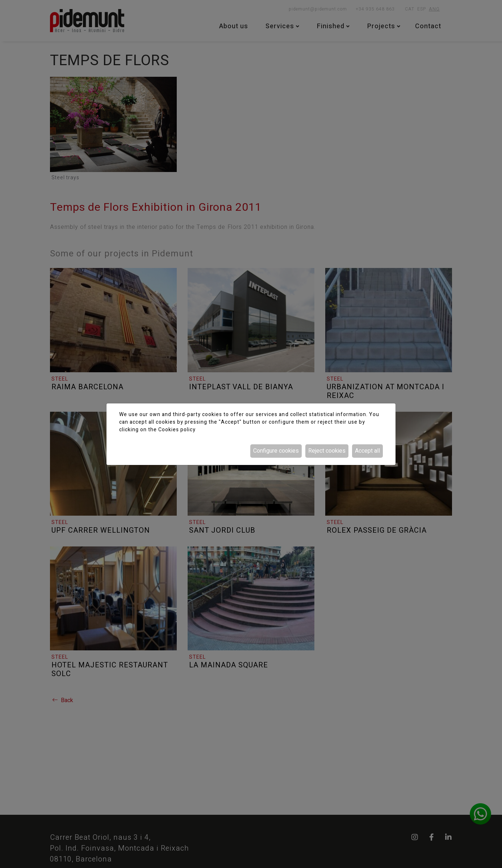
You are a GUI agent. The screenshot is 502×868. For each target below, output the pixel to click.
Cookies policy (177, 430)
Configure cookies (276, 451)
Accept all (367, 451)
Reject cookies (327, 451)
